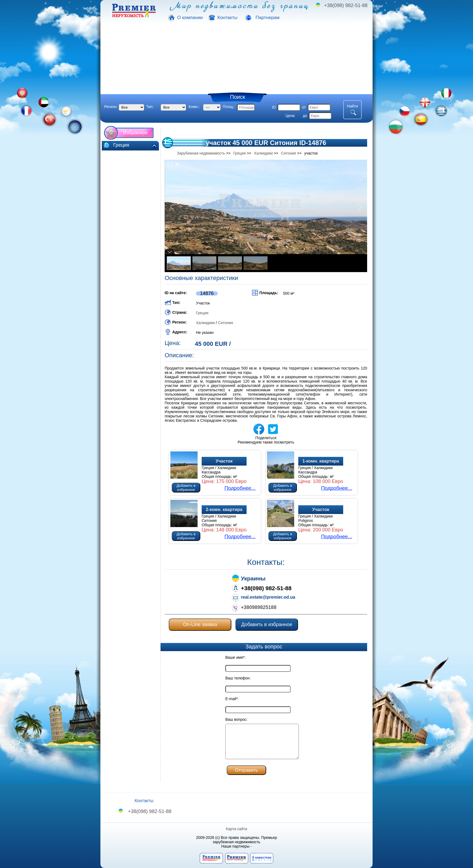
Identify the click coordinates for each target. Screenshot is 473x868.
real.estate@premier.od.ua (268, 597)
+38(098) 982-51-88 (346, 5)
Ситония (225, 323)
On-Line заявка (200, 624)
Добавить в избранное (186, 488)
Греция (202, 313)
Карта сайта (236, 829)
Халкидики (205, 323)
